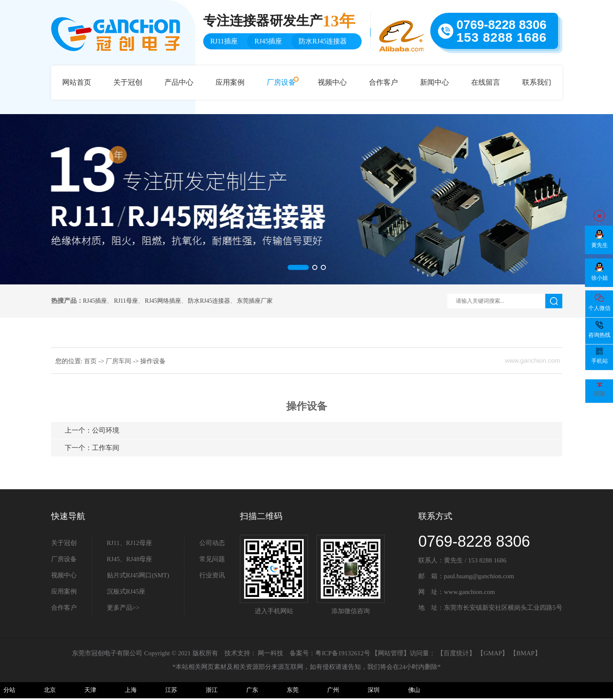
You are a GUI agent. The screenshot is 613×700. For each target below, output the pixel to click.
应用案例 (230, 82)
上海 (131, 690)
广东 (252, 690)
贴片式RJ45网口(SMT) (138, 575)
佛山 (414, 690)
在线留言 (486, 82)
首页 (91, 361)
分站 (9, 690)
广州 (333, 690)
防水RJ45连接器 (209, 301)
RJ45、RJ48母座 (130, 559)
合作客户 (383, 82)
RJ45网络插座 (163, 301)
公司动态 (212, 543)
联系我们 (537, 82)
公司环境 (92, 430)
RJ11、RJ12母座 (130, 543)
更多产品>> (123, 608)
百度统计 (456, 653)
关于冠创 (128, 82)
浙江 (212, 690)
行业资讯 (212, 575)
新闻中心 (435, 82)
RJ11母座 (126, 301)
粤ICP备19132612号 (342, 653)
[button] (298, 267)
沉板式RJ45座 (126, 591)
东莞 (293, 690)
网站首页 (77, 82)
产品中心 (179, 82)
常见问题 (212, 559)
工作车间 (92, 448)
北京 (50, 690)
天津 (90, 690)
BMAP (525, 653)
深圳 (374, 690)
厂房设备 (281, 82)
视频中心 (332, 82)
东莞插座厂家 (255, 301)
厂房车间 (119, 361)
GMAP (493, 653)
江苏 (171, 690)
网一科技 (271, 653)
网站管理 (391, 653)
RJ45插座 (95, 301)
